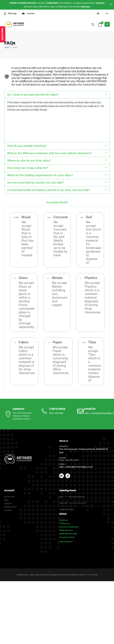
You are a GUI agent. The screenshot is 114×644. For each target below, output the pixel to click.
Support (8, 503)
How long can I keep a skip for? (28, 168)
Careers (8, 510)
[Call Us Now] (57, 411)
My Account (9, 497)
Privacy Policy (10, 507)
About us (64, 520)
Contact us (65, 523)
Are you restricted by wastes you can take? (35, 183)
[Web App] (11, 13)
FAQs (6, 500)
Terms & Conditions (69, 527)
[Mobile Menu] (107, 24)
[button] (93, 24)
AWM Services (66, 530)
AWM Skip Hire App (68, 534)
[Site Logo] (14, 24)
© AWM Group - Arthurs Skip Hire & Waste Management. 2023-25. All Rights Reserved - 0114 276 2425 (57, 575)
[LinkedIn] (107, 13)
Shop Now (100, 3)
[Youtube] (98, 13)
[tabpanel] (57, 299)
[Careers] (28, 13)
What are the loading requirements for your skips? (40, 175)
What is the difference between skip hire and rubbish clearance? (49, 153)
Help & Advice (66, 542)
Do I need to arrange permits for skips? (33, 95)
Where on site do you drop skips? (29, 161)
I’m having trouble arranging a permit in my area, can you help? (49, 190)
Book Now (86, 7)
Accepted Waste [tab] (57, 202)
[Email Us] (93, 411)
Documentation (67, 537)
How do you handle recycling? (27, 146)
